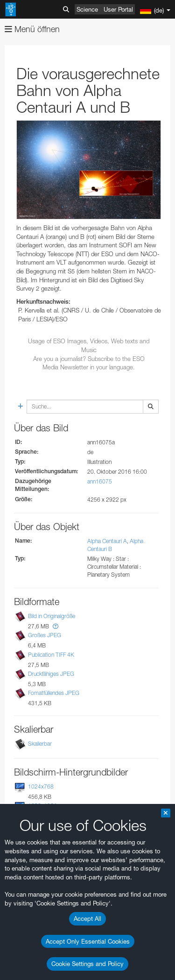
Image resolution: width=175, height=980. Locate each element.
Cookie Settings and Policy (87, 964)
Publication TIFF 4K (51, 655)
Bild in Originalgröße (52, 616)
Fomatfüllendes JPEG (54, 693)
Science (87, 9)
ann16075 (100, 481)
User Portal (118, 9)
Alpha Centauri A (107, 541)
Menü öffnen (32, 29)
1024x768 (41, 786)
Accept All (87, 919)
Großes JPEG (45, 636)
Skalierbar (40, 744)
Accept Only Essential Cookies (88, 941)
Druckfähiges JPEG (51, 674)
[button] (56, 626)
